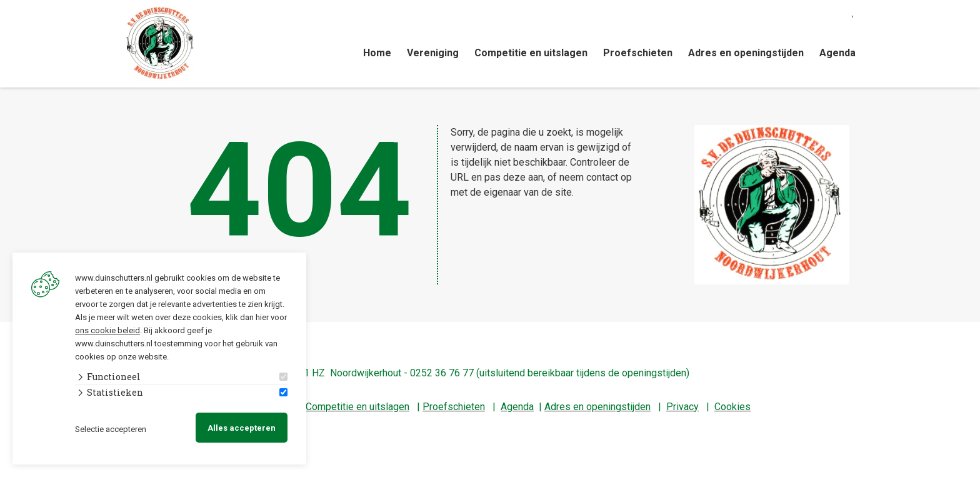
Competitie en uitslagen (531, 53)
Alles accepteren (242, 427)
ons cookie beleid (107, 329)
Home (377, 53)
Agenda (837, 53)
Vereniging (433, 53)
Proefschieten (638, 53)
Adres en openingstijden (746, 53)
